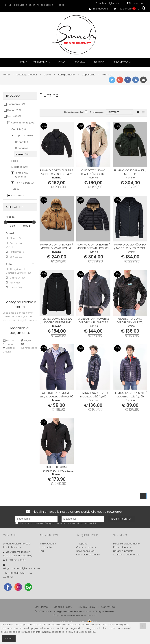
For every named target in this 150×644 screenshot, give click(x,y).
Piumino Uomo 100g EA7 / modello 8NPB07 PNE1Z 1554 (130, 248)
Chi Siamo (41, 607)
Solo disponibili (74, 112)
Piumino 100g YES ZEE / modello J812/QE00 (93, 395)
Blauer (11, 238)
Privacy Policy (87, 607)
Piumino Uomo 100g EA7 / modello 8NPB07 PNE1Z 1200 (57, 322)
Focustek (92, 615)
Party (11, 283)
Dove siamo (135, 3)
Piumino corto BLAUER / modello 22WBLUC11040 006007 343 (57, 248)
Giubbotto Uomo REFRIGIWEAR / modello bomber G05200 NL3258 (57, 471)
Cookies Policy (63, 607)
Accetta (9, 638)
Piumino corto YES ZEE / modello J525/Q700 (130, 395)
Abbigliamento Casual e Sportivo (16, 271)
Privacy (69, 632)
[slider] (6, 222)
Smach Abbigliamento (108, 3)
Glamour (13, 278)
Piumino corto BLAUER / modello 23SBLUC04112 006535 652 (57, 174)
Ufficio (11, 288)
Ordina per (97, 112)
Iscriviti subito (121, 519)
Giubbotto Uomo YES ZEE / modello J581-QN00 (57, 395)
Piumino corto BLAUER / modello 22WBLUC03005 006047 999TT (93, 248)
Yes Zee (12, 257)
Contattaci (108, 607)
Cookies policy (87, 632)
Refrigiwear (14, 252)
